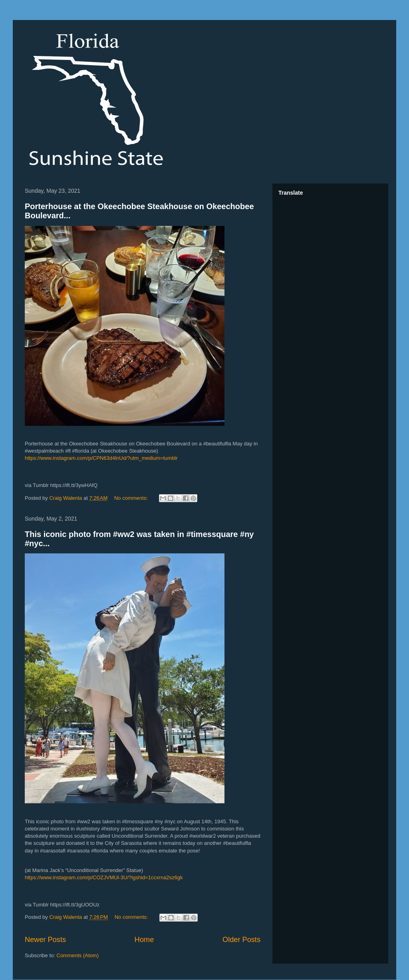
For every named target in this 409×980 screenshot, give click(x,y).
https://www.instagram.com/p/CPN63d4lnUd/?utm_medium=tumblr (101, 458)
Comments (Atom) (78, 955)
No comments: (132, 498)
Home (144, 940)
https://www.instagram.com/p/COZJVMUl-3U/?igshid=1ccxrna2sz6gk (104, 877)
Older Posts (241, 940)
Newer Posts (45, 940)
